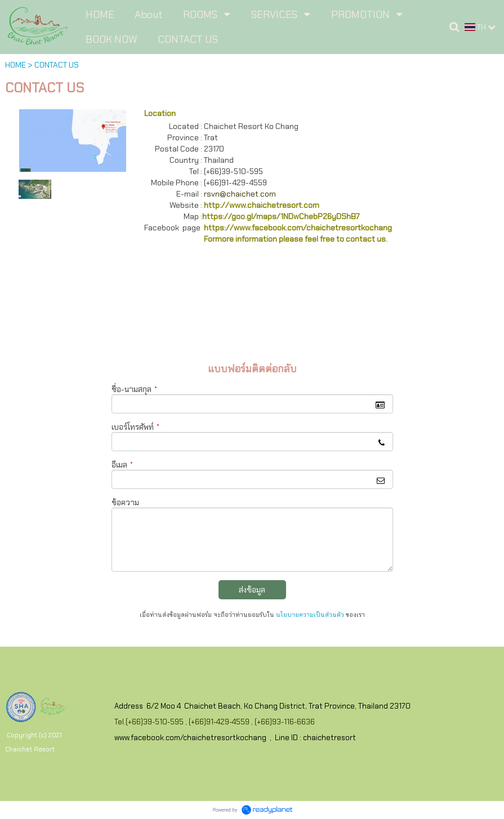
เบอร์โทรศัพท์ (135, 427)
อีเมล (122, 465)
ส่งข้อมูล (252, 590)
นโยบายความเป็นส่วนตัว (310, 615)
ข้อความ (125, 502)
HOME (15, 65)
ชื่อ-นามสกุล (134, 389)
